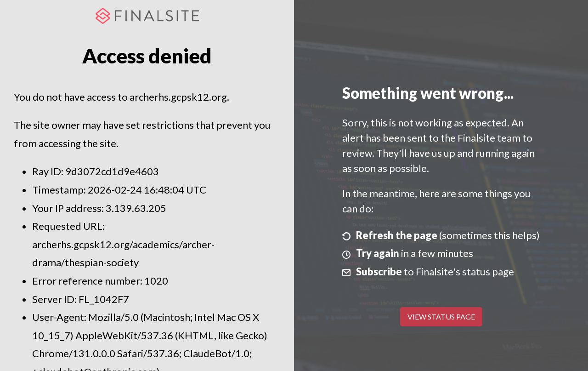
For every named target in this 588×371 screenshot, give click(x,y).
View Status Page (441, 317)
